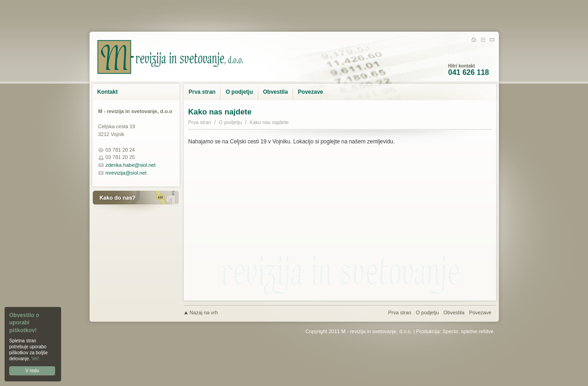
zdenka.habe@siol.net (131, 165)
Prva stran (202, 92)
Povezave (311, 92)
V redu (32, 371)
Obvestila (276, 92)
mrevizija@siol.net (126, 173)
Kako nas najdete (269, 122)
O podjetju (239, 92)
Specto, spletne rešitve (468, 331)
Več (35, 359)
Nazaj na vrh (204, 312)
